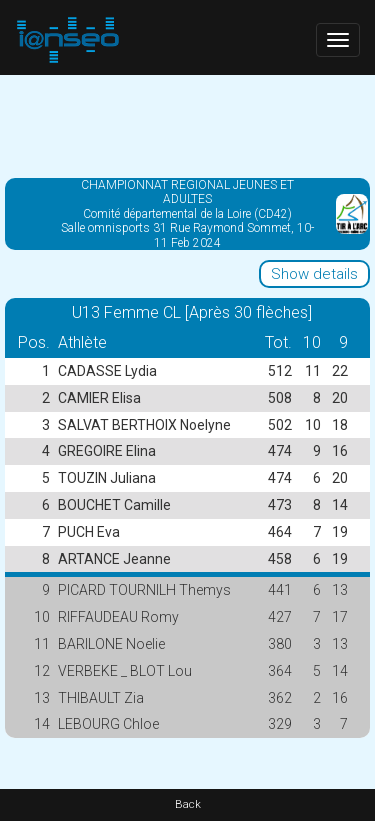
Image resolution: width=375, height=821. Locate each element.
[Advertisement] (187, 125)
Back (188, 804)
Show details (314, 274)
